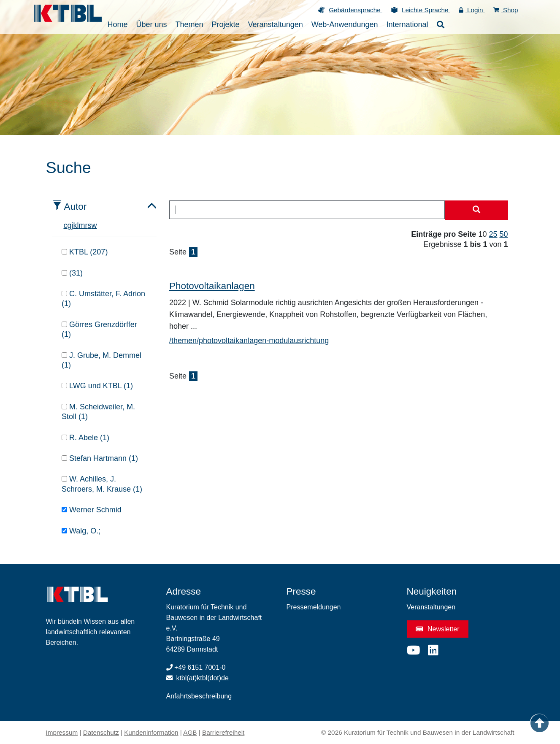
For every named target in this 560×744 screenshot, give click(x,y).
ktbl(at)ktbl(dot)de (202, 678)
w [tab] (94, 225)
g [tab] (70, 225)
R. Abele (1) (85, 438)
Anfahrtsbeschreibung (199, 696)
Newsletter (438, 629)
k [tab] (75, 225)
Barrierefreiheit (223, 732)
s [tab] (90, 225)
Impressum (62, 732)
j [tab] (73, 225)
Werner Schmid (92, 510)
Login (472, 10)
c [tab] (66, 225)
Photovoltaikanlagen (212, 286)
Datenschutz (101, 732)
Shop (506, 10)
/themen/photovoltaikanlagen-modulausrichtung (249, 341)
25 (493, 234)
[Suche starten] (476, 210)
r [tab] (87, 225)
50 (503, 234)
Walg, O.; (81, 531)
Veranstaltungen (431, 607)
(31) (72, 273)
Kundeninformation (151, 732)
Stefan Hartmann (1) (100, 458)
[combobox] (307, 210)
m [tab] (82, 225)
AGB (190, 732)
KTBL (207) (85, 252)
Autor (76, 207)
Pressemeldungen (314, 607)
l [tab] (78, 225)
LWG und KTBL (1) (97, 386)
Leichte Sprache (426, 10)
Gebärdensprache (356, 10)
